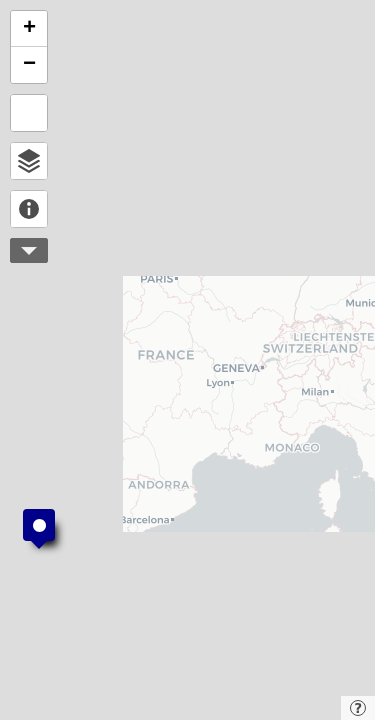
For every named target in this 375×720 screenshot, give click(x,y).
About (29, 209)
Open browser (29, 161)
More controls (29, 250)
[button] (39, 529)
